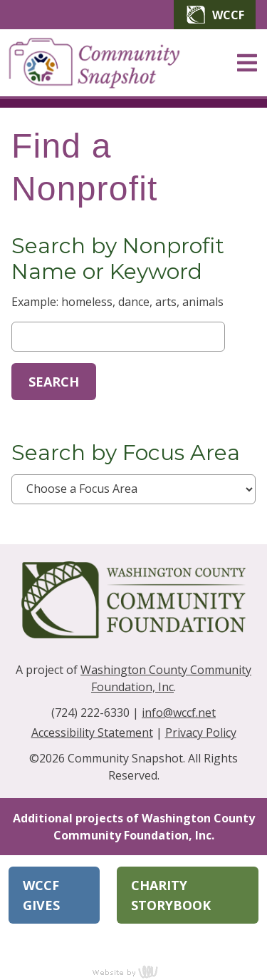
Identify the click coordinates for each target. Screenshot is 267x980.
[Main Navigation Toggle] (247, 63)
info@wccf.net (179, 713)
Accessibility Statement (92, 733)
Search (54, 382)
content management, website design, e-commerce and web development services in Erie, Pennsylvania (134, 971)
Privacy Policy (201, 733)
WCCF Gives (41, 895)
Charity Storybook (171, 895)
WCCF (215, 15)
